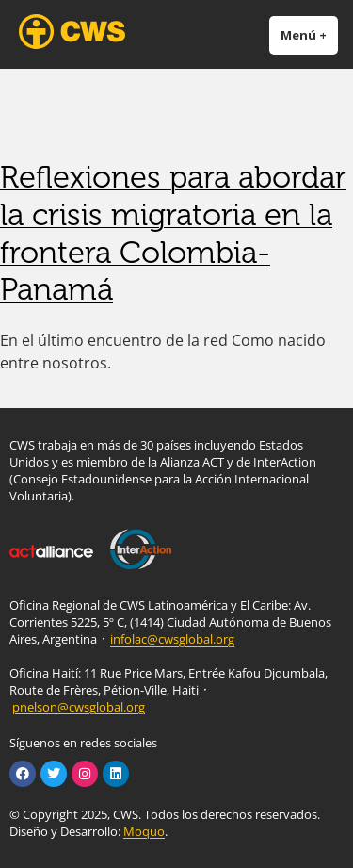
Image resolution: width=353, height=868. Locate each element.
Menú (309, 34)
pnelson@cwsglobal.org (79, 707)
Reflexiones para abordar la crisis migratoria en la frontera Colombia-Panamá (173, 233)
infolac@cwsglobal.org (172, 639)
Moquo (144, 831)
